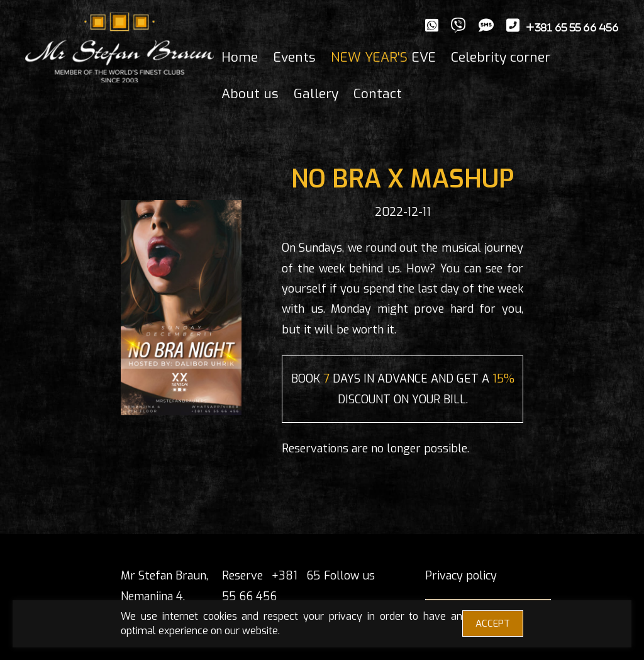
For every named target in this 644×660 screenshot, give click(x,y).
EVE (383, 57)
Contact (378, 94)
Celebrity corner (501, 57)
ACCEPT (493, 624)
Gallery (316, 94)
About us (250, 94)
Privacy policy (461, 576)
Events (294, 57)
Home (240, 57)
